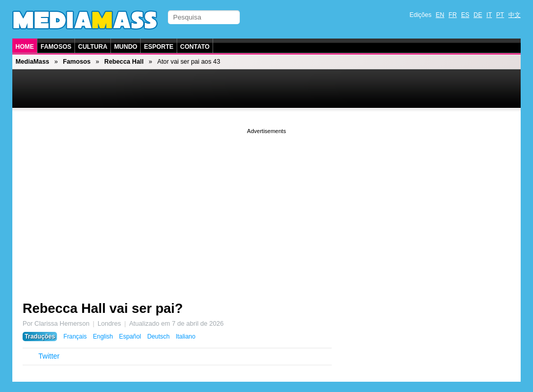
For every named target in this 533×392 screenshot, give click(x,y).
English (103, 337)
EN (440, 15)
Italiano (185, 337)
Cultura (93, 47)
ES (465, 15)
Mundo (126, 47)
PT (500, 15)
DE (478, 15)
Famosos (56, 47)
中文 (515, 15)
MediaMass (32, 62)
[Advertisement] (266, 208)
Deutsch (159, 337)
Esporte (158, 47)
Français (75, 337)
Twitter (49, 356)
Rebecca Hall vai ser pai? (103, 308)
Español (130, 337)
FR (453, 15)
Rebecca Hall (124, 62)
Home (25, 47)
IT (489, 15)
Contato (195, 47)
